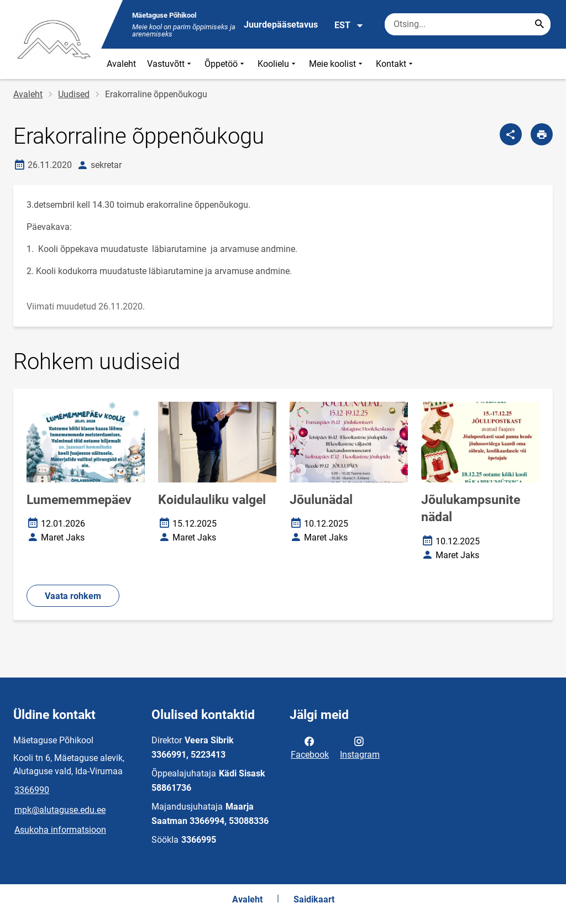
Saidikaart (314, 899)
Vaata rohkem (73, 596)
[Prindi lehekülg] (542, 134)
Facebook (310, 747)
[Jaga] (511, 134)
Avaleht (121, 64)
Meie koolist (337, 64)
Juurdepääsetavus (281, 25)
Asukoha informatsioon (60, 830)
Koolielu (278, 64)
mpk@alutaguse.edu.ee (60, 810)
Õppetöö (226, 64)
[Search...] (539, 24)
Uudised (74, 94)
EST (349, 25)
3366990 (32, 790)
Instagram (360, 747)
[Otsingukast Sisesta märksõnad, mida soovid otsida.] (468, 24)
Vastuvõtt (170, 64)
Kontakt (395, 64)
